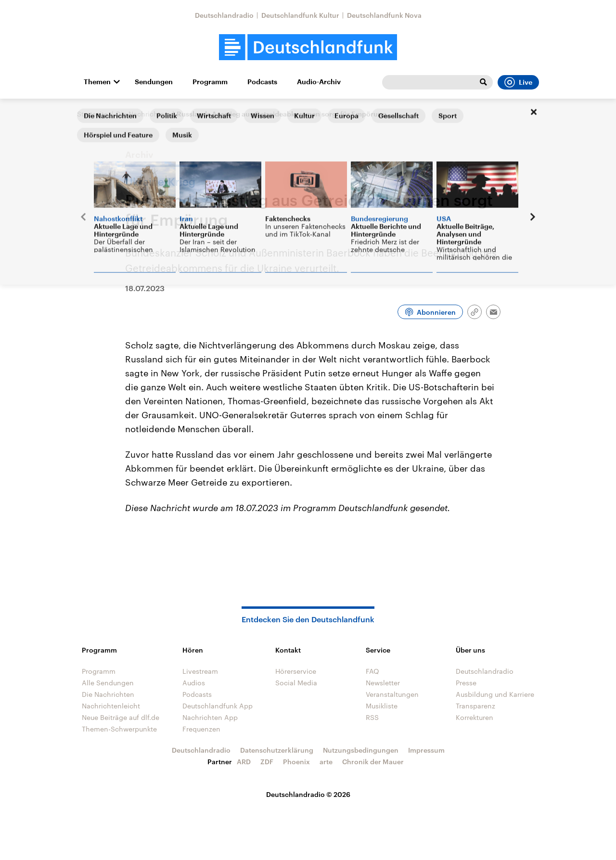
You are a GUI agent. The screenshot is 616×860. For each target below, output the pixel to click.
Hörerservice (296, 671)
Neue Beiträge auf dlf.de (121, 717)
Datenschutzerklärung (277, 750)
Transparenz (475, 706)
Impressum (426, 750)
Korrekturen (475, 717)
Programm (210, 82)
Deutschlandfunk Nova (384, 15)
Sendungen (154, 82)
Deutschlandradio (224, 15)
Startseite (92, 114)
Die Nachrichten (142, 114)
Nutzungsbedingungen (361, 750)
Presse (466, 683)
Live (518, 82)
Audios (194, 683)
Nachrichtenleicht (111, 706)
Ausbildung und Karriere (495, 694)
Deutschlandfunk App (218, 706)
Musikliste (382, 706)
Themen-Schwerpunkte (119, 729)
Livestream (200, 671)
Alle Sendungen (108, 683)
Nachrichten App (210, 717)
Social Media (296, 683)
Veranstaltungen (392, 694)
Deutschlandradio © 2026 (308, 794)
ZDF (267, 762)
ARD (244, 762)
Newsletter (383, 683)
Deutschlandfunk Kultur (300, 15)
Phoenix (296, 762)
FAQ (372, 671)
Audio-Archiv (319, 82)
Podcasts (262, 82)
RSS (372, 717)
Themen (97, 82)
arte (326, 762)
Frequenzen (201, 729)
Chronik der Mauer (373, 762)
